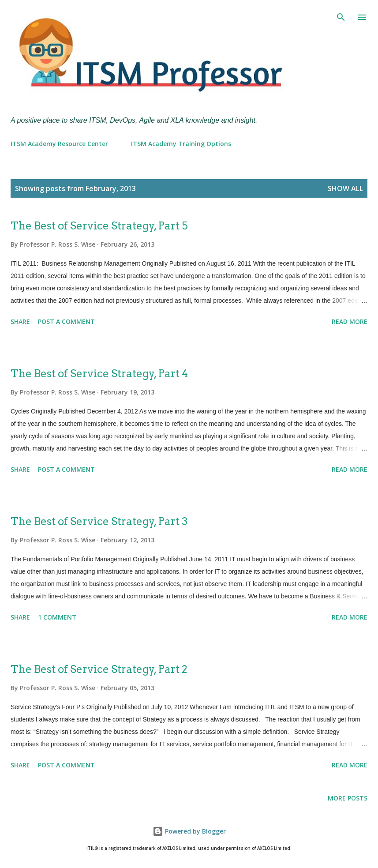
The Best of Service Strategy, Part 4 (99, 374)
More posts (348, 798)
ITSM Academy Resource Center (59, 144)
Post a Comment (66, 321)
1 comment (57, 617)
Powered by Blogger (189, 831)
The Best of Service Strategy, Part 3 (99, 521)
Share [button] (20, 321)
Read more (350, 321)
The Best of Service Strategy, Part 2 (99, 669)
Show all (345, 188)
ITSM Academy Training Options (181, 144)
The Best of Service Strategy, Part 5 (99, 226)
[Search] (341, 16)
